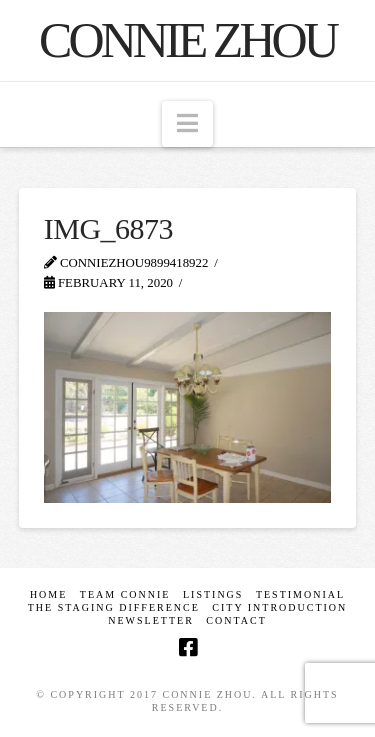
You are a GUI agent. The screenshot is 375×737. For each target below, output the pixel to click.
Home (48, 594)
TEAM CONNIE (125, 594)
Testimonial (300, 594)
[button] (187, 124)
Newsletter (151, 620)
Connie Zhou (187, 40)
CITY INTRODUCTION (279, 607)
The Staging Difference (114, 607)
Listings (213, 594)
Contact (236, 620)
